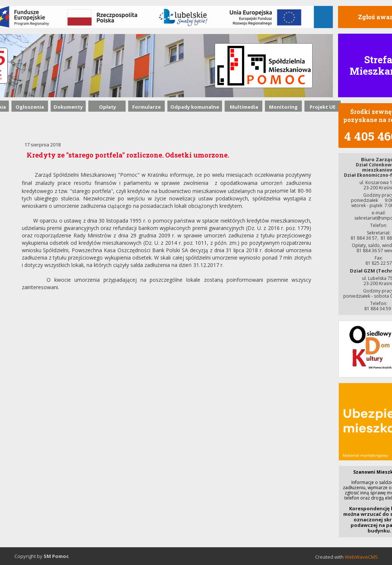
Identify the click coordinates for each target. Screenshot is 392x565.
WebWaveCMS (361, 557)
